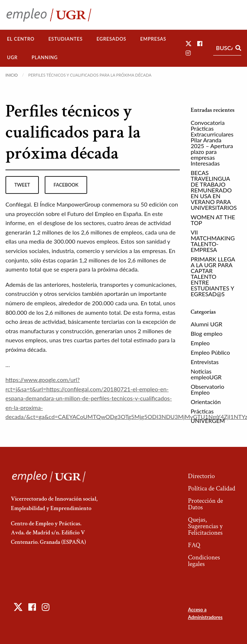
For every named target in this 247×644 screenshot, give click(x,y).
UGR (12, 57)
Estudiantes (65, 39)
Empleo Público (210, 352)
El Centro (21, 39)
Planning (45, 57)
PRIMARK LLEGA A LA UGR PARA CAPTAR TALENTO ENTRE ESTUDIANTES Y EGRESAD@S (213, 276)
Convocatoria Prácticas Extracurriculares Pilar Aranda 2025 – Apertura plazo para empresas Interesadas (212, 143)
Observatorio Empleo (207, 389)
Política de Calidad (211, 488)
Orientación (206, 402)
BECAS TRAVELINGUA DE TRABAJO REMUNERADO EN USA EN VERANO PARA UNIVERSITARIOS (214, 190)
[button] (189, 43)
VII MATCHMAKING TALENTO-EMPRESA (213, 241)
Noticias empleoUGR (206, 374)
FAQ (194, 545)
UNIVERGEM (208, 421)
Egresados (112, 39)
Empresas (153, 39)
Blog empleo (206, 333)
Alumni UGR (206, 324)
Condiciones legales (204, 561)
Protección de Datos (205, 504)
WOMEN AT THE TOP (213, 220)
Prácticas (202, 411)
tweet (22, 185)
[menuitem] (21, 39)
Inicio (12, 75)
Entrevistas (205, 362)
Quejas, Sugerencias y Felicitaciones (205, 526)
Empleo (200, 343)
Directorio (201, 476)
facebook (66, 185)
